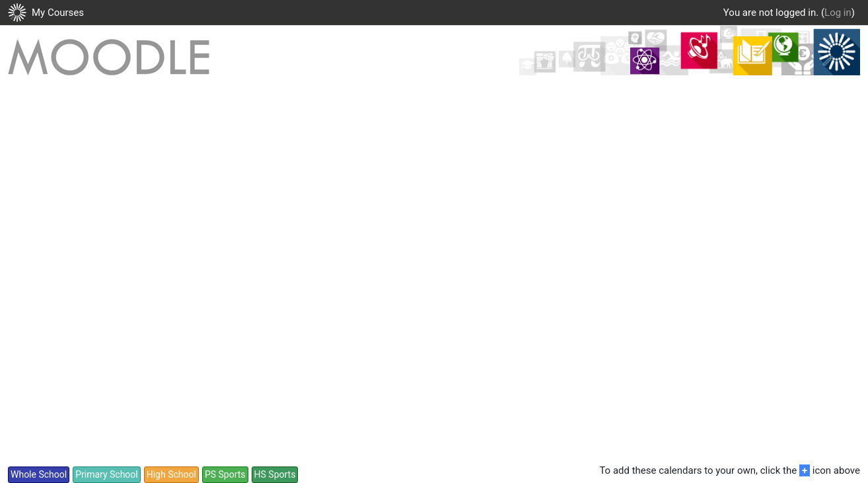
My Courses (58, 13)
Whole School (39, 474)
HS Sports (275, 474)
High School (171, 474)
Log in (838, 13)
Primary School (107, 474)
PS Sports (225, 474)
